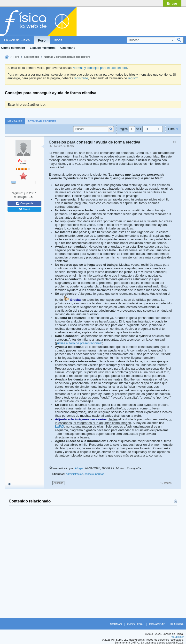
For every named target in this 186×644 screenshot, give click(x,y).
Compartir (24, 203)
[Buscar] (151, 40)
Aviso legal (136, 624)
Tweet (24, 209)
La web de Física (17, 40)
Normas (116, 624)
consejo (89, 474)
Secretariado (31, 57)
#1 (174, 142)
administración (74, 474)
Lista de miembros (43, 48)
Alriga (79, 468)
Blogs (58, 40)
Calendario (68, 48)
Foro (42, 40)
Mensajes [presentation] (15, 121)
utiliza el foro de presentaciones (79, 343)
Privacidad (157, 624)
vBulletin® (178, 637)
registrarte (81, 78)
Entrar (172, 3)
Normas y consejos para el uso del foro (67, 57)
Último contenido (13, 48)
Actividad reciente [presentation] (42, 121)
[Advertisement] (145, 20)
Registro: (17, 193)
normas (100, 474)
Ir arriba (177, 624)
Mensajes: (21, 197)
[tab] (15, 121)
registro (133, 78)
